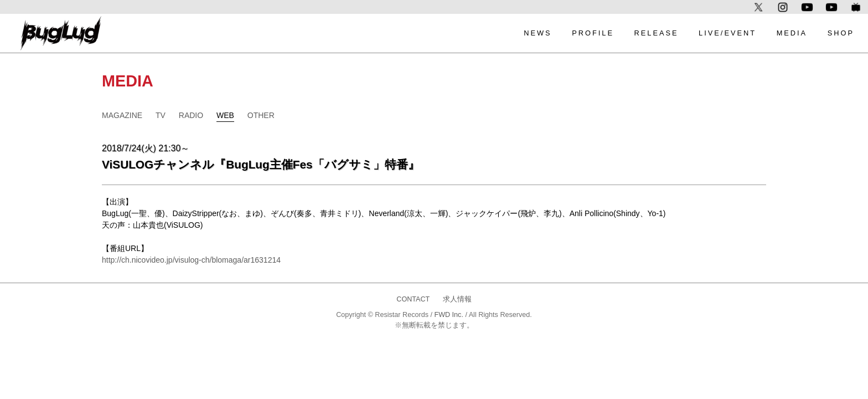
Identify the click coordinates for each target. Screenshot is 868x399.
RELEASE (656, 33)
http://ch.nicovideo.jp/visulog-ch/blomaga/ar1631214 (191, 260)
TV (161, 115)
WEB (225, 115)
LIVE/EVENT (727, 33)
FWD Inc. (448, 315)
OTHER (261, 115)
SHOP (841, 33)
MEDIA (792, 33)
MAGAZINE (122, 115)
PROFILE (593, 33)
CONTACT (413, 299)
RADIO (191, 115)
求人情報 (457, 299)
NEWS (538, 33)
